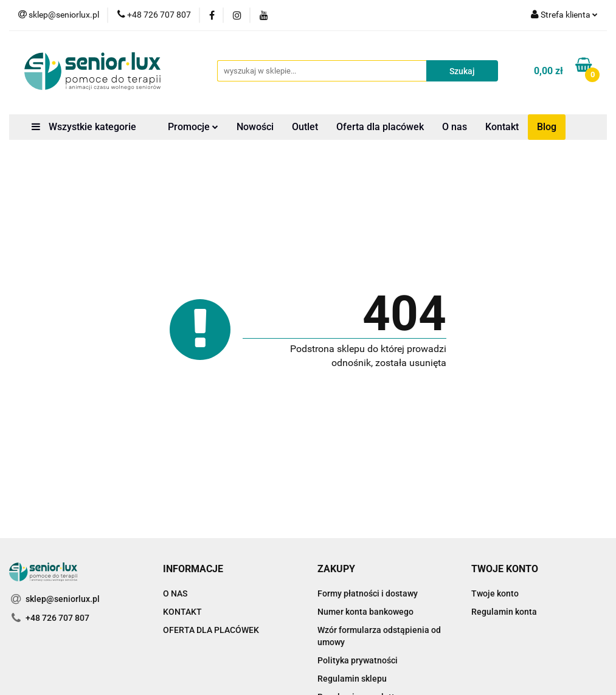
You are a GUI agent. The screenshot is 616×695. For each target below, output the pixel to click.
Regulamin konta (504, 612)
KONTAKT (182, 612)
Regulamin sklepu (352, 679)
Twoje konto (495, 593)
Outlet (305, 127)
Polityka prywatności (358, 660)
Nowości (255, 127)
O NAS (175, 593)
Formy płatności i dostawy (368, 593)
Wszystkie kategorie (84, 127)
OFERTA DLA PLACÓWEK (211, 630)
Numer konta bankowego (365, 612)
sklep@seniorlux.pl (63, 599)
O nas (455, 127)
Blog (547, 127)
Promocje (193, 127)
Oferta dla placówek (380, 127)
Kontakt (502, 127)
